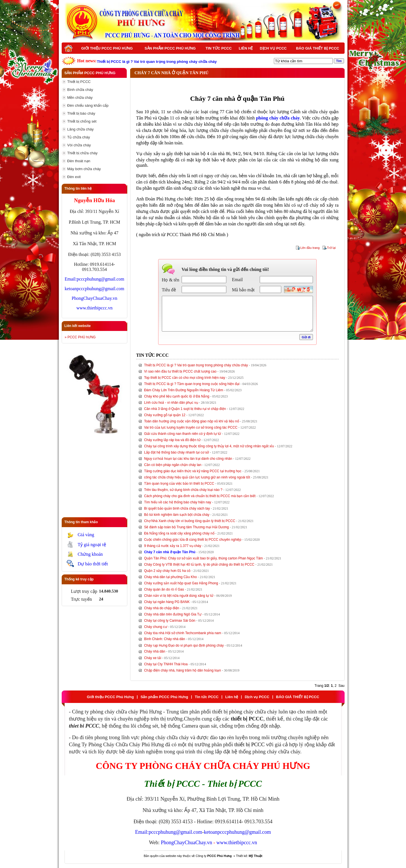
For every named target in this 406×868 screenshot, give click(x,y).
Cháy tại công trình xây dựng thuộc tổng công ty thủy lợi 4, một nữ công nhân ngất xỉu (209, 446)
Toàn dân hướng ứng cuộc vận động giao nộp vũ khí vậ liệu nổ (192, 421)
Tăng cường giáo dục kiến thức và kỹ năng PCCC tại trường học (193, 471)
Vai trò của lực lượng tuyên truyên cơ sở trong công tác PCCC (191, 427)
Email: (71, 279)
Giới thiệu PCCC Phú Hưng (107, 48)
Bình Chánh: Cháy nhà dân (165, 639)
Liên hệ (246, 48)
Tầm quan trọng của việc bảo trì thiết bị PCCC (179, 484)
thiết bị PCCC (249, 744)
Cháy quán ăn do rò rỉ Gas (164, 589)
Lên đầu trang (310, 248)
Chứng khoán (90, 554)
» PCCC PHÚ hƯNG (80, 337)
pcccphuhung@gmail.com (100, 279)
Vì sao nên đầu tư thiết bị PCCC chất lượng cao (180, 371)
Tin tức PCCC (219, 48)
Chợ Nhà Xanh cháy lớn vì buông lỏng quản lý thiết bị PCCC (190, 521)
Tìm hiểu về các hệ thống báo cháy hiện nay (178, 502)
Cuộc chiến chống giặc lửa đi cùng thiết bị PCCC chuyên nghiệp (193, 540)
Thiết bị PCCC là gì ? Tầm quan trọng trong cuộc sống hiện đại (192, 384)
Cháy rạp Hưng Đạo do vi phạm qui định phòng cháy (184, 645)
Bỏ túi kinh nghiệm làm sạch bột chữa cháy (177, 515)
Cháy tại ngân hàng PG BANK (167, 602)
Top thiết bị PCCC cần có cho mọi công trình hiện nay (184, 378)
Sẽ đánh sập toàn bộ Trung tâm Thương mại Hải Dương (186, 527)
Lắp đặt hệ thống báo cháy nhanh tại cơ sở (176, 452)
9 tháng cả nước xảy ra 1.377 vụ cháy (173, 546)
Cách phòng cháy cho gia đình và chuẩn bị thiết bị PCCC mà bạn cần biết (200, 496)
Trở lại (331, 248)
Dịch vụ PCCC (273, 48)
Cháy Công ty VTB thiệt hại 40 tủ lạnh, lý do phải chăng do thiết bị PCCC (199, 565)
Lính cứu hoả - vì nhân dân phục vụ (171, 403)
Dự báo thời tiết (93, 564)
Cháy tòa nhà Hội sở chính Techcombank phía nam (183, 633)
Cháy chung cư (155, 627)
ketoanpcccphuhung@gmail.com (95, 289)
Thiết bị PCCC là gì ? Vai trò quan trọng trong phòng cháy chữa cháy (196, 365)
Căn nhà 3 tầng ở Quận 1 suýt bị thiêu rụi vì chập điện (185, 409)
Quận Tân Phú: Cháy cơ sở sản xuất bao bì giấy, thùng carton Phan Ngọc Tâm (203, 558)
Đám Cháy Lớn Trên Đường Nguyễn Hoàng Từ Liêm (184, 390)
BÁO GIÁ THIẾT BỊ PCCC (318, 48)
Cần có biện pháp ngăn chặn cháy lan (173, 465)
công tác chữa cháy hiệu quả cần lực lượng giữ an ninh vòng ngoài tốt (197, 477)
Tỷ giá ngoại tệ (92, 545)
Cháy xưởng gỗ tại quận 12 (165, 415)
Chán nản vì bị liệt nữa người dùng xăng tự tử (179, 596)
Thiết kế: (249, 856)
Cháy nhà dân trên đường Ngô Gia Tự (173, 614)
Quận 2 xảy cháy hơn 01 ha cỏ (167, 571)
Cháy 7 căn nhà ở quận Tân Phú (170, 552)
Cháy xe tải (152, 658)
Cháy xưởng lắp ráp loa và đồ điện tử (172, 440)
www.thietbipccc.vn (94, 308)
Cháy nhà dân (155, 651)
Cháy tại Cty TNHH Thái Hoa (166, 664)
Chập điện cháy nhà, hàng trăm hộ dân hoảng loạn (182, 670)
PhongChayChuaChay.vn (94, 298)
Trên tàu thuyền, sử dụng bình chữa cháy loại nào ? (183, 490)
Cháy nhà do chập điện (162, 608)
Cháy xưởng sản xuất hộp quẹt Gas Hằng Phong (181, 583)
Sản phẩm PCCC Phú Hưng (170, 48)
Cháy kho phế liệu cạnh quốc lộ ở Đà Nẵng (177, 396)
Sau (341, 686)
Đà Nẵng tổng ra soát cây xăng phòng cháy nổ (179, 533)
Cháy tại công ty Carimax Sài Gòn (170, 621)
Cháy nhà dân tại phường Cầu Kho (170, 577)
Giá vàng (86, 535)
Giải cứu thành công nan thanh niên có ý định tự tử (182, 434)
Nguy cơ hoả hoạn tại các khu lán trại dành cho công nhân (188, 459)
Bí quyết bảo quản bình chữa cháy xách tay (177, 508)
